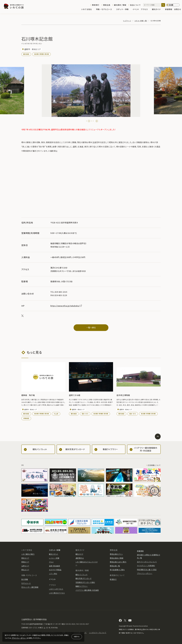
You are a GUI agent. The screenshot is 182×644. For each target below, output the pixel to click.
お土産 (56, 414)
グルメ (51, 562)
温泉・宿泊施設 (54, 566)
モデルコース (26, 583)
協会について (135, 5)
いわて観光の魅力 (28, 554)
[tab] (87, 121)
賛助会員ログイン (116, 554)
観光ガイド (158, 9)
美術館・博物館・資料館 (41, 54)
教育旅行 (96, 5)
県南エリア (25, 562)
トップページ (127, 21)
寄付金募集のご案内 (117, 570)
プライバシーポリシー (19, 638)
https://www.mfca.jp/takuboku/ (66, 306)
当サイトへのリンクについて (147, 562)
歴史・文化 (85, 414)
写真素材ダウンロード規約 (85, 582)
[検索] (163, 5)
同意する (77, 636)
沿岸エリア (25, 566)
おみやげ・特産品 (55, 570)
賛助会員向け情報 (117, 558)
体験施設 (26, 418)
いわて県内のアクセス (57, 593)
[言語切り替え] (173, 5)
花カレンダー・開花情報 (30, 587)
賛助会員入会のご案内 (118, 562)
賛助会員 (107, 5)
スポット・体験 (123, 9)
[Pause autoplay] (97, 121)
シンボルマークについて (98, 633)
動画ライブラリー (82, 586)
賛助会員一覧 (115, 566)
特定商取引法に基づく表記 (147, 570)
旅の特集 (25, 579)
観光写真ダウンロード (84, 578)
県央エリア (25, 558)
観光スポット (54, 554)
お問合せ (177, 9)
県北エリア (25, 570)
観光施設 (26, 54)
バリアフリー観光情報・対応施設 (87, 590)
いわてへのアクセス (56, 589)
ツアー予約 (53, 574)
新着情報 (169, 9)
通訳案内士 (80, 558)
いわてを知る (88, 9)
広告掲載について (154, 465)
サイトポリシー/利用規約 (146, 566)
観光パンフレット (82, 575)
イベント (136, 9)
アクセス (145, 9)
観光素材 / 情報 (120, 5)
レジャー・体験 (54, 558)
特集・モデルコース (105, 9)
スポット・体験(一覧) (141, 21)
